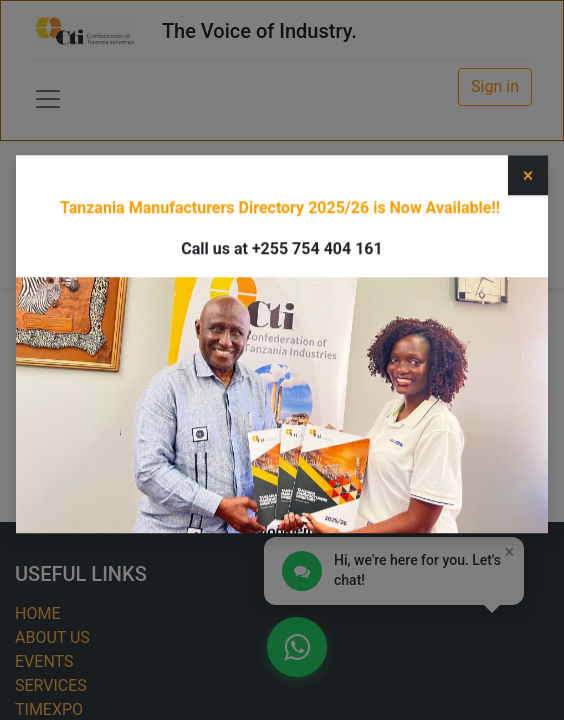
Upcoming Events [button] (403, 208)
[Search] (291, 255)
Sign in (495, 86)
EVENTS (44, 661)
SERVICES (51, 685)
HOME (37, 613)
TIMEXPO (49, 709)
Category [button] (217, 208)
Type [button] (76, 208)
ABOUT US (52, 637)
